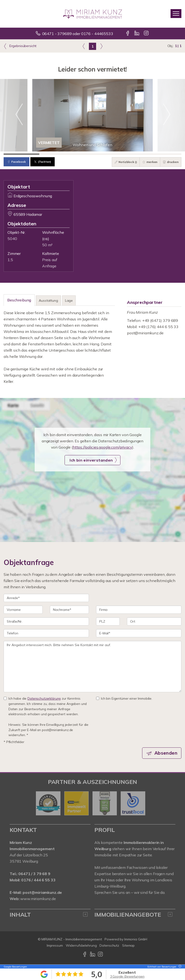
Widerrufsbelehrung (81, 945)
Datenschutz (109, 945)
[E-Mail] (139, 633)
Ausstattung (48, 301)
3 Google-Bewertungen (127, 976)
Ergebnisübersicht (20, 46)
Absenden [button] (166, 753)
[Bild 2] (57, 154)
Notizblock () (126, 162)
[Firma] (139, 610)
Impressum (55, 945)
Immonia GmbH (136, 939)
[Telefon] (46, 633)
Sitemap (128, 945)
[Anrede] (46, 598)
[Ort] (154, 621)
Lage (69, 301)
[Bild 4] (128, 154)
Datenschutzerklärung (44, 698)
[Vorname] (23, 610)
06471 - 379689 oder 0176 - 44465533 (78, 34)
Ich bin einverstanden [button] (91, 460)
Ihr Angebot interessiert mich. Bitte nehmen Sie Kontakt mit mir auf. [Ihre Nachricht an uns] (92, 667)
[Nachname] (69, 610)
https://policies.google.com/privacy (102, 447)
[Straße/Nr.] (46, 621)
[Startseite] (93, 14)
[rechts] (101, 46)
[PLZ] (108, 621)
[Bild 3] (92, 154)
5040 (12, 239)
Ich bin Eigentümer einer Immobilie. (124, 698)
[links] (84, 46)
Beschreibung (19, 300)
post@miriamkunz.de (145, 333)
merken (150, 162)
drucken (171, 162)
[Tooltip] (179, 967)
